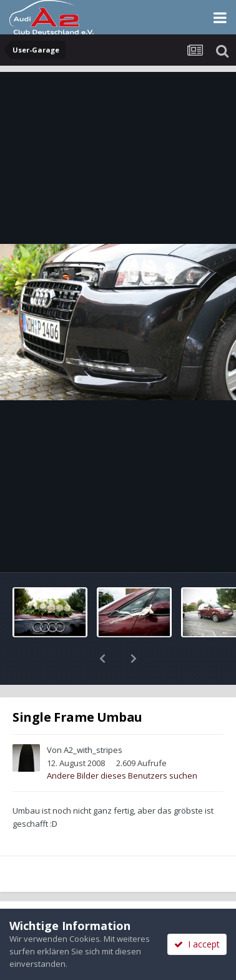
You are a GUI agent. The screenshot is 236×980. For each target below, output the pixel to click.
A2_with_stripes (93, 717)
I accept (197, 944)
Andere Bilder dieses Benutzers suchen (122, 743)
